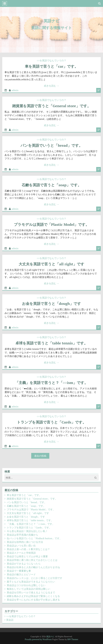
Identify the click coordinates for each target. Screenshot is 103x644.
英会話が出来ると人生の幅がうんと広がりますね (33, 567)
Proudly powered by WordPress (38, 639)
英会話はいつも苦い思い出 (21, 546)
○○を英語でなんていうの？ (51, 60)
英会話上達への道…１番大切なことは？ (28, 549)
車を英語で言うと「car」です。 (51, 66)
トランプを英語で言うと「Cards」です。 (51, 422)
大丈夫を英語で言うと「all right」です (51, 264)
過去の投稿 (40, 456)
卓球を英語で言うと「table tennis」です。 (51, 343)
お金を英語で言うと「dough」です (51, 304)
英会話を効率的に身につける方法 (25, 542)
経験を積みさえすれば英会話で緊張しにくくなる (33, 596)
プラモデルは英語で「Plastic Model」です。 (52, 224)
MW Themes (73, 639)
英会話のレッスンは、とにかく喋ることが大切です (35, 578)
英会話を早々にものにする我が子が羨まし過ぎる (33, 600)
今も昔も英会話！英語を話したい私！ (27, 531)
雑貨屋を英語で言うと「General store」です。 (51, 106)
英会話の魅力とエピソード (21, 574)
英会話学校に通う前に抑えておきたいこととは (32, 560)
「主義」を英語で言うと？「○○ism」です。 (52, 383)
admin (15, 90)
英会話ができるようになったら (24, 564)
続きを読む (52, 86)
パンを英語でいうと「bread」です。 (51, 145)
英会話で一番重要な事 (19, 571)
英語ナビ (52, 21)
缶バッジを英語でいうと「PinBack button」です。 (34, 538)
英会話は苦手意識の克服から (22, 535)
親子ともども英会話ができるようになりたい (31, 582)
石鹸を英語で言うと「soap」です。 (51, 185)
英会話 (10, 620)
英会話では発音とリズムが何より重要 (27, 556)
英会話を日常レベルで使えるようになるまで (31, 592)
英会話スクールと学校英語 (21, 553)
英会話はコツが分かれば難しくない (26, 585)
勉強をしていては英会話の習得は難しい (29, 589)
